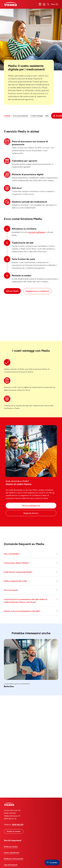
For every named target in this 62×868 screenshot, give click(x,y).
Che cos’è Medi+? (31, 555)
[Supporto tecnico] (31, 513)
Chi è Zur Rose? (31, 592)
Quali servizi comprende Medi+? (31, 573)
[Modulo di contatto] (14, 831)
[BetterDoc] (31, 666)
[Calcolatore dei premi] (40, 4)
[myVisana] (44, 4)
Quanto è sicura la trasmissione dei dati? (31, 613)
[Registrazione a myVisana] (37, 293)
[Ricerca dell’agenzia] (31, 506)
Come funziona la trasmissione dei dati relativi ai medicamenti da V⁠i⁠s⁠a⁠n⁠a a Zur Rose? (31, 602)
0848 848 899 (18, 825)
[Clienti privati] (10, 4)
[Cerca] (48, 4)
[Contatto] (52, 862)
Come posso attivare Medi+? (31, 564)
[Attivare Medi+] (12, 293)
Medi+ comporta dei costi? (31, 583)
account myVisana (37, 234)
